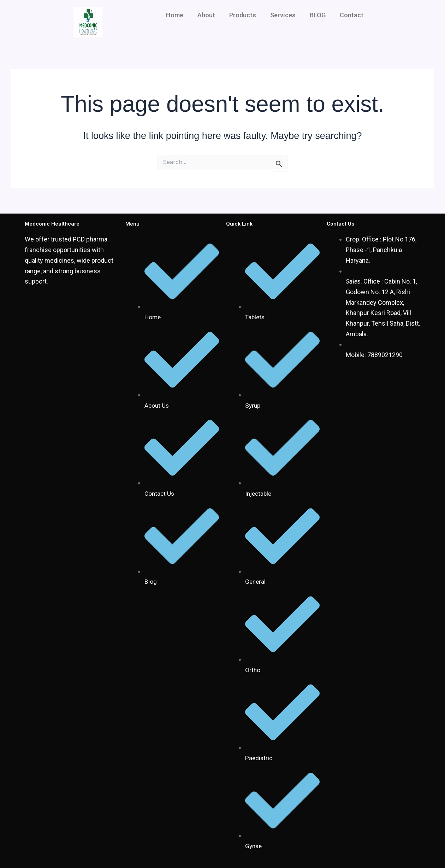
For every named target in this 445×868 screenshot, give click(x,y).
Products (243, 15)
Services (283, 15)
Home (175, 15)
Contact (352, 15)
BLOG (318, 15)
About (206, 15)
